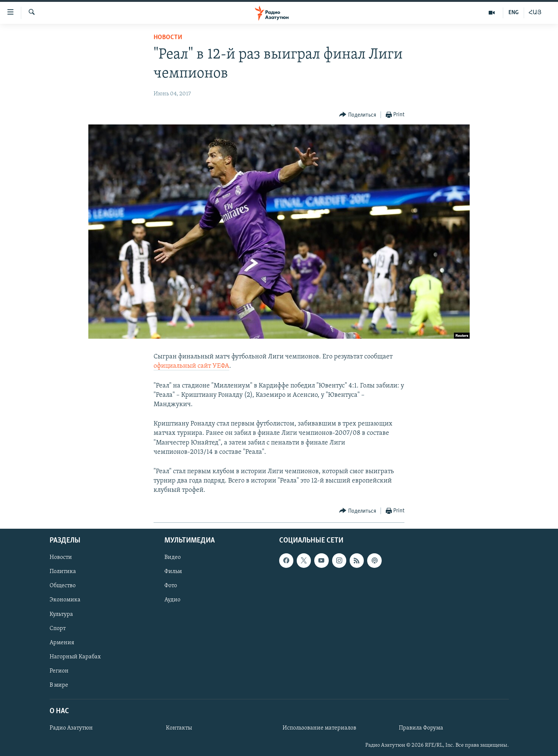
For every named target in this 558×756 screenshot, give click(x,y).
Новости (168, 37)
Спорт (58, 628)
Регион (59, 671)
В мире (59, 685)
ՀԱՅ (535, 13)
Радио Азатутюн (71, 728)
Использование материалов (319, 728)
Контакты (179, 728)
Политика (63, 572)
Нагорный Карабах (75, 657)
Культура (61, 614)
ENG (513, 13)
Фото (171, 586)
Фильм (173, 572)
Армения (62, 642)
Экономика (65, 600)
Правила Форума (421, 728)
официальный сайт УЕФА (191, 366)
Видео (173, 557)
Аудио (172, 600)
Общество (63, 586)
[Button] (358, 115)
